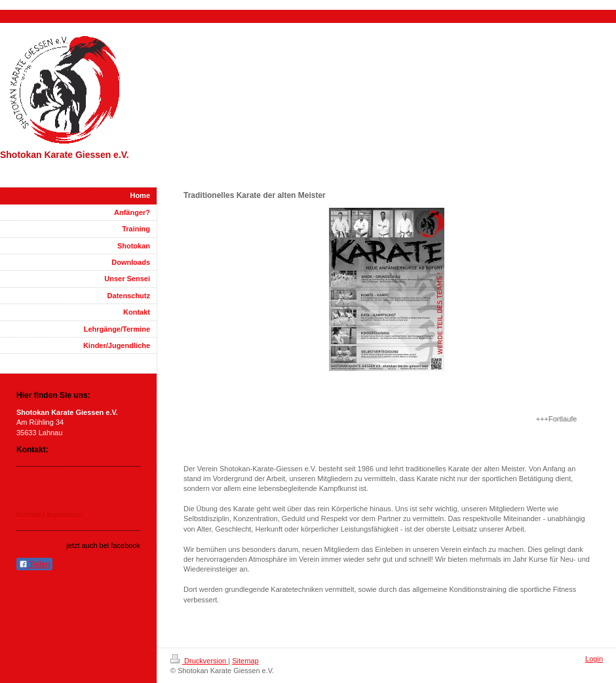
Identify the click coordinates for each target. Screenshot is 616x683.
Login (594, 659)
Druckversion (199, 661)
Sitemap (245, 661)
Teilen (34, 564)
